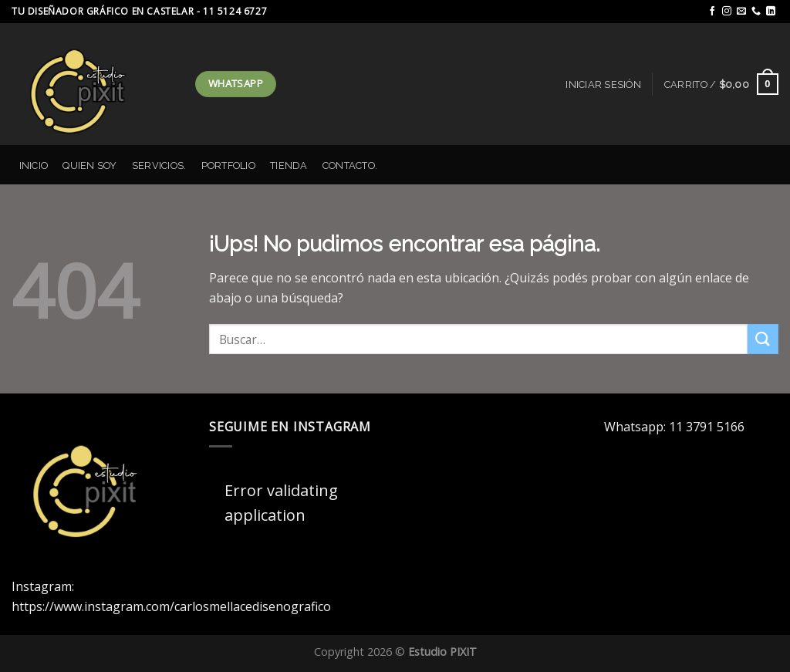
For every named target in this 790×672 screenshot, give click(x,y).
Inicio (34, 165)
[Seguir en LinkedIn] (771, 12)
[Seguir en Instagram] (727, 12)
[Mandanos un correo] (741, 12)
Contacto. (350, 165)
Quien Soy (89, 165)
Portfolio (228, 165)
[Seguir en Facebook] (712, 12)
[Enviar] (763, 339)
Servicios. (159, 165)
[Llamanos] (756, 12)
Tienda (289, 165)
